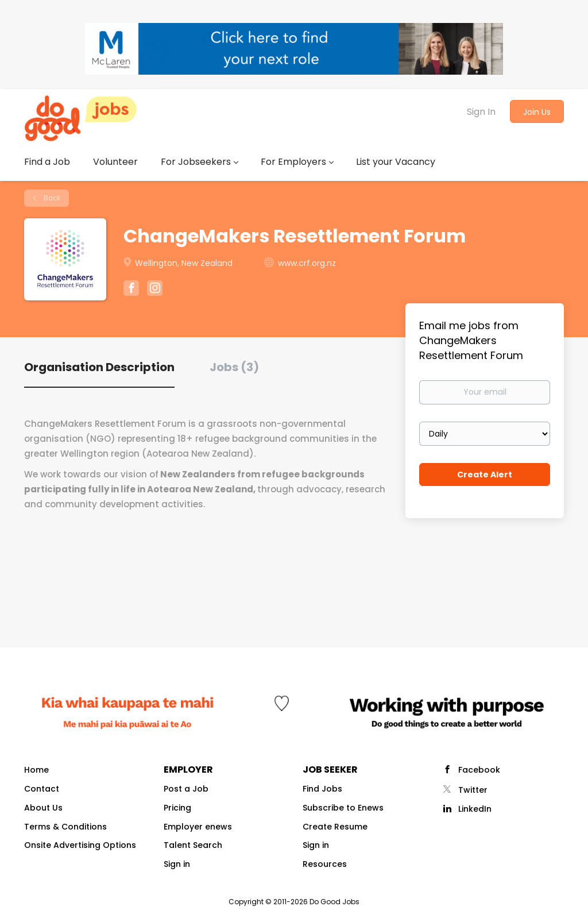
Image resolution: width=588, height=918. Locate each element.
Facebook (479, 770)
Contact (42, 789)
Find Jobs (322, 789)
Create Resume (335, 827)
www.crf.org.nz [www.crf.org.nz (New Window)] (307, 263)
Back (51, 198)
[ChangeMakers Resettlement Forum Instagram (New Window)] (155, 290)
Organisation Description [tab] (99, 367)
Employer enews (198, 827)
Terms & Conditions (65, 827)
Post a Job (186, 789)
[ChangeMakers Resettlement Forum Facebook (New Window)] (131, 290)
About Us (43, 808)
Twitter (473, 790)
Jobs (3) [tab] (234, 367)
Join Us (537, 112)
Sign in (177, 864)
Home (36, 770)
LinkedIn (475, 809)
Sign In (481, 112)
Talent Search (193, 845)
